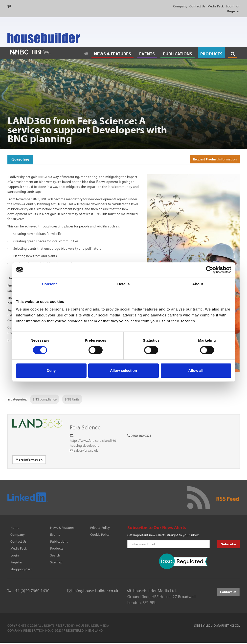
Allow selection (123, 370)
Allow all (196, 370)
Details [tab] (124, 284)
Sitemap (56, 562)
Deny (51, 370)
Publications (59, 541)
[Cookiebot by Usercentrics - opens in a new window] (210, 270)
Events (55, 534)
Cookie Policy (100, 534)
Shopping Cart (21, 569)
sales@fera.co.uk (86, 450)
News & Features (62, 528)
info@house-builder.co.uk (96, 590)
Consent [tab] (49, 284)
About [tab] (198, 284)
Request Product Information (215, 159)
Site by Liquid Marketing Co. (217, 625)
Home (15, 528)
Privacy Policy (100, 528)
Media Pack (216, 6)
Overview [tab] (20, 160)
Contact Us (197, 6)
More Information (29, 460)
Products (57, 548)
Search (55, 555)
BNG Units (72, 399)
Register (16, 562)
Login (15, 555)
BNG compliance (45, 399)
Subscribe (228, 544)
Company (180, 6)
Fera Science (85, 427)
